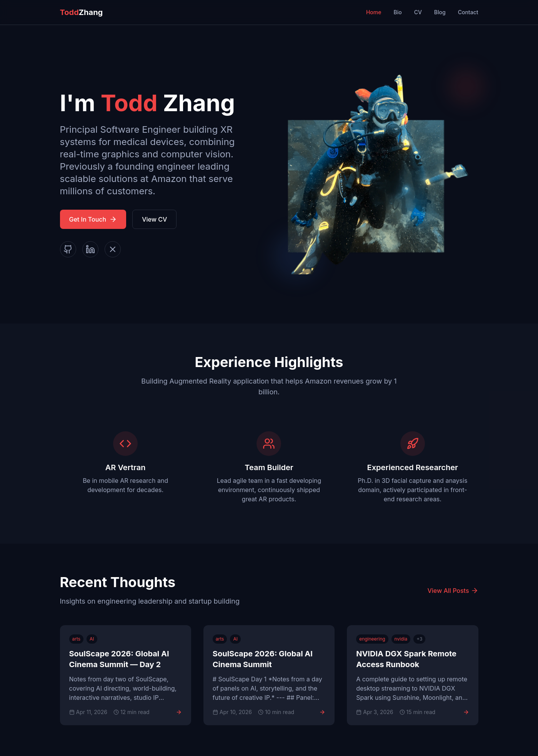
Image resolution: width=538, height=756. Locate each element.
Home (374, 12)
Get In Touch (93, 219)
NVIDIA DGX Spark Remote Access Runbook (406, 659)
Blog (440, 12)
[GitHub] (68, 249)
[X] (113, 249)
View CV (154, 219)
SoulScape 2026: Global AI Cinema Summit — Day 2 (119, 659)
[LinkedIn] (90, 249)
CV (418, 12)
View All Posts (453, 591)
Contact (468, 12)
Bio (397, 12)
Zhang (82, 12)
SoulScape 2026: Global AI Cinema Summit (263, 659)
